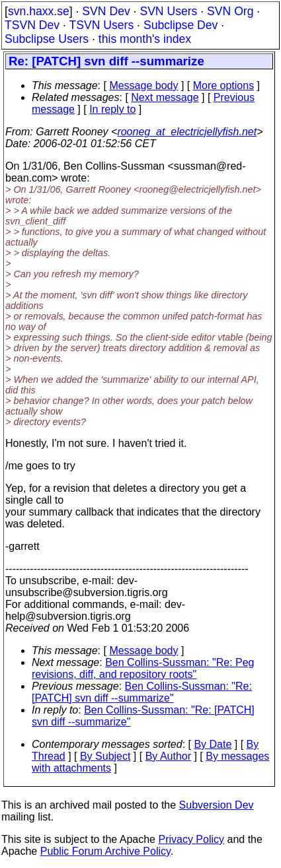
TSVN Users (101, 25)
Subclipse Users (47, 39)
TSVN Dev (32, 25)
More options (224, 85)
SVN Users (168, 11)
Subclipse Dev (181, 25)
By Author (168, 756)
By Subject (105, 756)
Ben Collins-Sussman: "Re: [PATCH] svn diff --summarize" (142, 692)
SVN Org (230, 11)
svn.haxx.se (39, 11)
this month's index (145, 39)
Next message (165, 97)
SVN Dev (106, 11)
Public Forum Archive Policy (105, 851)
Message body (143, 85)
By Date (213, 744)
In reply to (112, 109)
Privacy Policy (191, 839)
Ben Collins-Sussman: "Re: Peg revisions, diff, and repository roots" (143, 668)
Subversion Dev (217, 805)
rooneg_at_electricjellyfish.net (187, 132)
